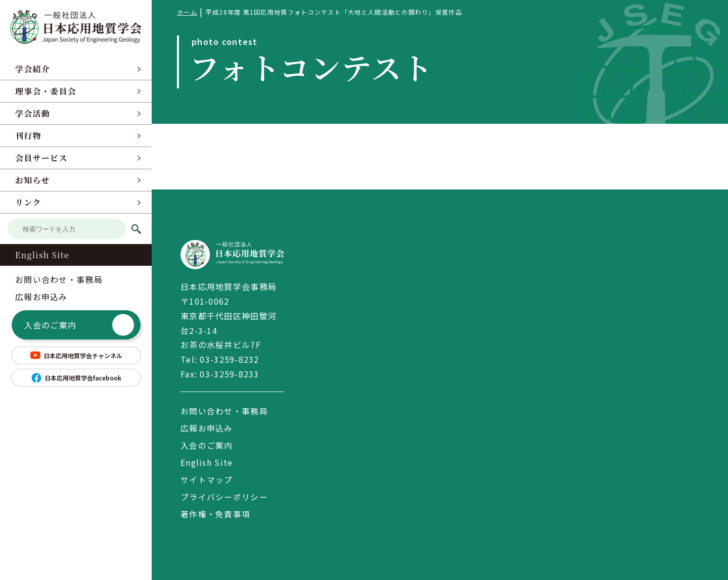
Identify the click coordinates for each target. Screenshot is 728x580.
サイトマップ (207, 479)
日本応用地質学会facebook (76, 378)
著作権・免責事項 (215, 514)
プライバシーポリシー (224, 497)
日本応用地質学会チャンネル (76, 355)
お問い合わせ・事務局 (59, 279)
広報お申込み (41, 297)
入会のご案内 (79, 325)
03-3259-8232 (229, 359)
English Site (42, 255)
